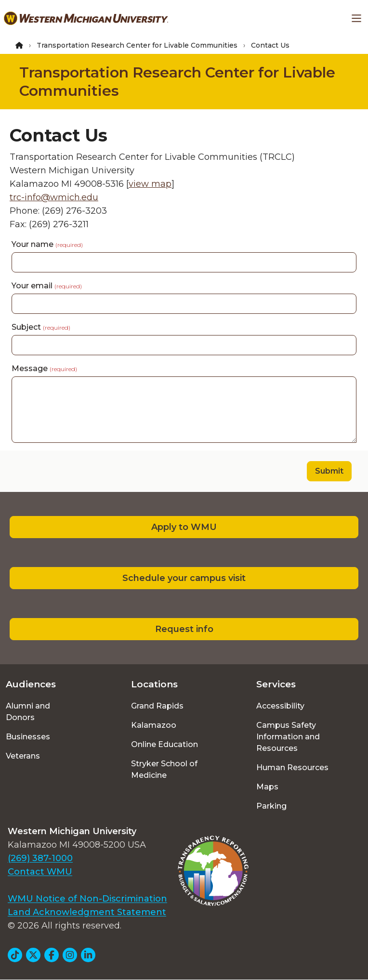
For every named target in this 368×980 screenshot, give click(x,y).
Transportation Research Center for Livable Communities (137, 45)
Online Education (164, 744)
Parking (271, 806)
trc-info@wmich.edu (54, 197)
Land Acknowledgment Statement (87, 912)
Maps (267, 787)
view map (150, 184)
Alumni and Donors (28, 712)
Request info (184, 629)
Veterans (23, 756)
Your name (47, 244)
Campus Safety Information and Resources (288, 737)
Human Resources (292, 767)
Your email (47, 286)
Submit (329, 471)
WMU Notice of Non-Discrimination (87, 899)
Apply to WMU (184, 527)
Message (44, 368)
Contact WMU (40, 872)
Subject (41, 327)
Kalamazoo (154, 725)
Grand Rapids (157, 706)
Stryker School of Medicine (164, 769)
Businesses (28, 737)
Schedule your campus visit (184, 578)
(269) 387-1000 (40, 858)
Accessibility (280, 706)
